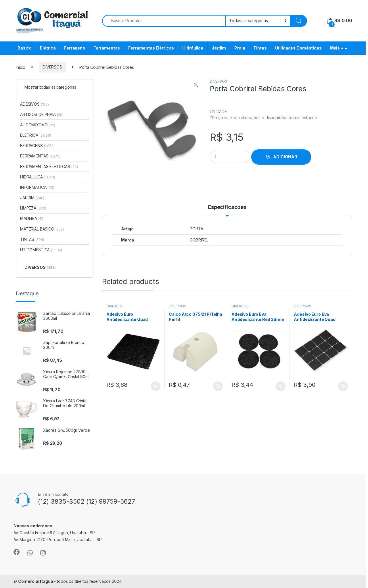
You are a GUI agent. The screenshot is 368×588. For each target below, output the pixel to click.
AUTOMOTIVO (38, 125)
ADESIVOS (34, 104)
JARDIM (32, 198)
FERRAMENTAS (40, 156)
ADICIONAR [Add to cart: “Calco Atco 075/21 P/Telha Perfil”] (218, 386)
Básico (25, 48)
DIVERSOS (52, 67)
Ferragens (75, 48)
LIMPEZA (33, 208)
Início (21, 67)
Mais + (337, 48)
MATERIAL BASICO (42, 229)
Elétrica (48, 48)
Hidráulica (193, 48)
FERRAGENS (37, 145)
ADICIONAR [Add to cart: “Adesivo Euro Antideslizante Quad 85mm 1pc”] (156, 386)
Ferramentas (107, 48)
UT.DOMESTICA (41, 250)
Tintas (260, 48)
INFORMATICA (37, 187)
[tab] (227, 210)
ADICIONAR (285, 157)
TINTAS (32, 239)
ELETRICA (36, 135)
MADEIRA (32, 218)
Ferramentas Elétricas (151, 48)
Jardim (219, 48)
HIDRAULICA (38, 177)
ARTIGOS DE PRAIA (42, 114)
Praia (240, 48)
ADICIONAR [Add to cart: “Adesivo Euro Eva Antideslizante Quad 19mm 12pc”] (343, 386)
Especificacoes (227, 207)
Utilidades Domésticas (298, 48)
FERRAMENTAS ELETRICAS (49, 166)
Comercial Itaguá (36, 581)
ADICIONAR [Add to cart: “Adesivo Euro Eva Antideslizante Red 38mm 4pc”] (281, 386)
